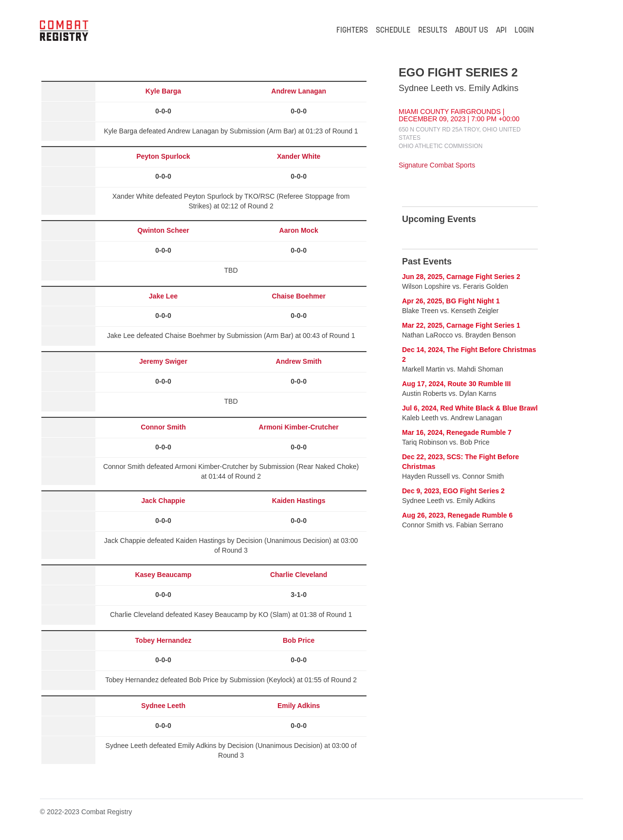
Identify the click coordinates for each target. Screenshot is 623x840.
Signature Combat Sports (437, 165)
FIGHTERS (352, 31)
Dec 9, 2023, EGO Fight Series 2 (453, 491)
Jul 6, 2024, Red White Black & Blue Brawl (470, 408)
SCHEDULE (393, 31)
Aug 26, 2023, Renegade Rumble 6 (457, 515)
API (501, 31)
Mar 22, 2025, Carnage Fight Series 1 (461, 325)
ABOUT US (472, 31)
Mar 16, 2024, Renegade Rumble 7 (457, 432)
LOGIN (524, 31)
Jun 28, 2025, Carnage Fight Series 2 (461, 277)
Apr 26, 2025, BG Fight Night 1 (451, 301)
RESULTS (433, 31)
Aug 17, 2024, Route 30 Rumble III (456, 384)
